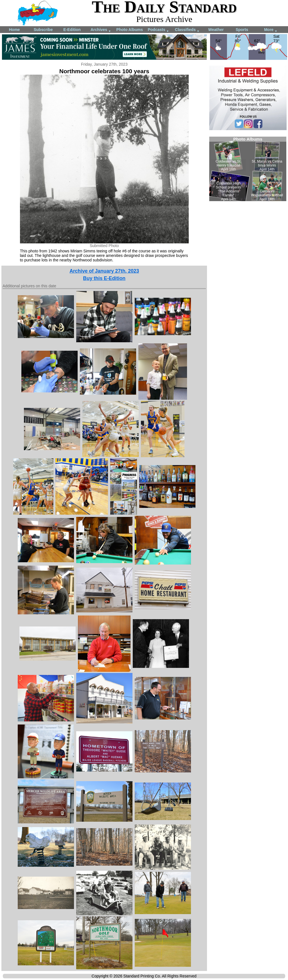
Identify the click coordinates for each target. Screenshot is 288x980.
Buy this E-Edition (104, 278)
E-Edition (72, 30)
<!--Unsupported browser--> (248, 169)
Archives (101, 30)
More (271, 30)
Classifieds (187, 30)
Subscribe (43, 30)
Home (14, 30)
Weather (216, 30)
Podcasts (158, 30)
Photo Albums (130, 30)
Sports (242, 30)
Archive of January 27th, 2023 (104, 271)
